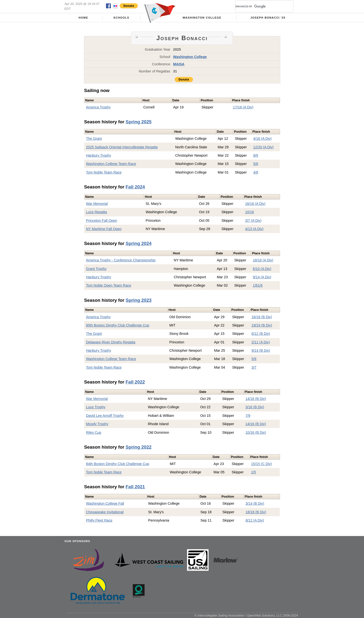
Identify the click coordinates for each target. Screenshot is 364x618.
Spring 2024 (139, 243)
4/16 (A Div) (262, 139)
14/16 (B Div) (256, 424)
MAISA (179, 64)
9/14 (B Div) (261, 350)
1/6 (255, 285)
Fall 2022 (135, 382)
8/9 (256, 155)
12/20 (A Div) (263, 147)
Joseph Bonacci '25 (268, 18)
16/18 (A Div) (255, 204)
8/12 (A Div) (255, 520)
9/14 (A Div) (262, 277)
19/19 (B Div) (262, 325)
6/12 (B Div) (261, 334)
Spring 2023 (139, 300)
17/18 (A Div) (243, 107)
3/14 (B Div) (255, 503)
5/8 (254, 359)
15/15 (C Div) (262, 464)
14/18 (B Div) (256, 399)
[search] (258, 6)
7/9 (248, 416)
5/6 (256, 164)
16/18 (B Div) (262, 317)
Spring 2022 (139, 447)
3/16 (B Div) (255, 407)
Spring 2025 (139, 122)
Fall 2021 (135, 487)
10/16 (249, 212)
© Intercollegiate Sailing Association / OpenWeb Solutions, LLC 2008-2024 (246, 615)
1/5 (254, 472)
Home (83, 18)
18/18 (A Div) (263, 260)
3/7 (254, 367)
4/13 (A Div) (254, 229)
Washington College (202, 18)
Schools (121, 18)
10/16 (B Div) (256, 432)
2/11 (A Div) (261, 342)
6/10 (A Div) (262, 269)
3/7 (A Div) (253, 221)
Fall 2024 (135, 187)
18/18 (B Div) (256, 512)
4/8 (256, 172)
